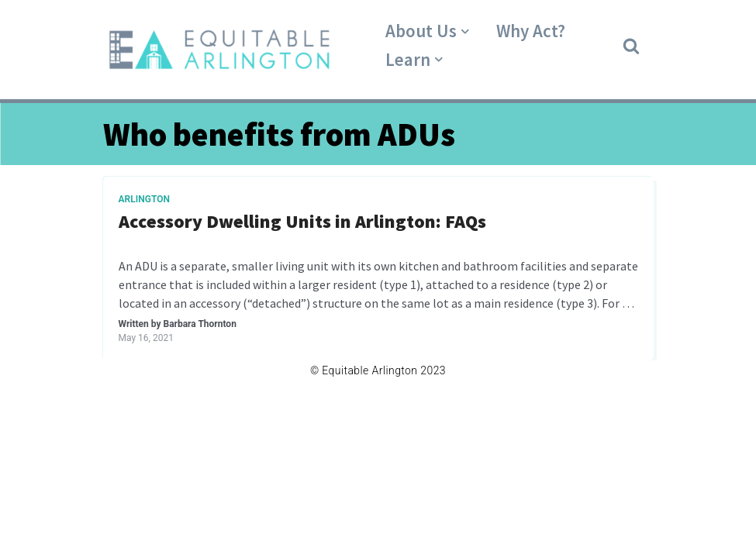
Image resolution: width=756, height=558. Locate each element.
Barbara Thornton (199, 324)
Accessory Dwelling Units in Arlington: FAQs (302, 222)
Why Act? (531, 31)
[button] (631, 45)
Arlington (145, 199)
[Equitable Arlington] (219, 49)
